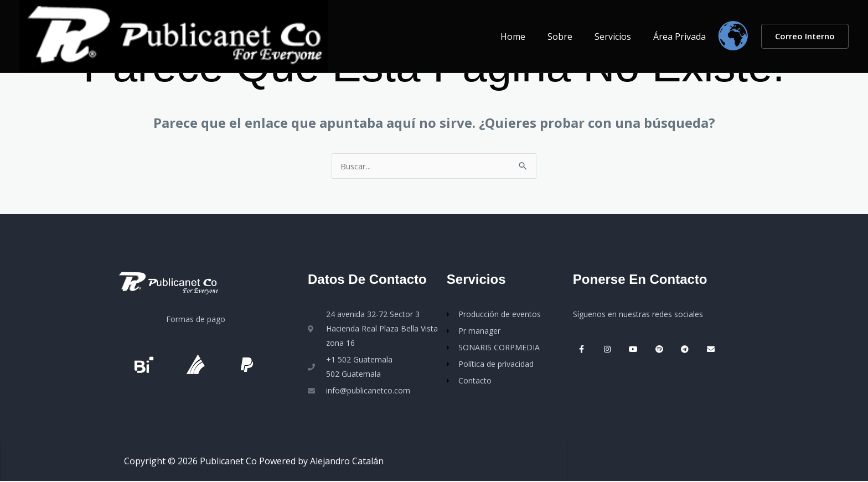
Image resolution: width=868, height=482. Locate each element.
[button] (805, 36)
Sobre (571, 37)
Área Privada (682, 37)
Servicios (619, 37)
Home (528, 37)
